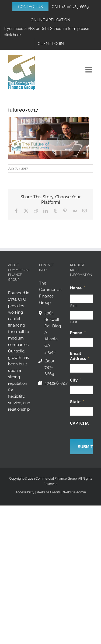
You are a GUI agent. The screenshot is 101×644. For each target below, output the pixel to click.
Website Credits (49, 492)
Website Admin (74, 492)
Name (78, 288)
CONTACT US (30, 7)
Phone (78, 333)
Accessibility (25, 492)
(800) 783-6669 (75, 7)
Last (74, 322)
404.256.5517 (53, 383)
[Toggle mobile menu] (89, 70)
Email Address (80, 356)
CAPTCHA (79, 423)
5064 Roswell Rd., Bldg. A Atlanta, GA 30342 (53, 333)
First (74, 306)
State (77, 402)
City (76, 380)
